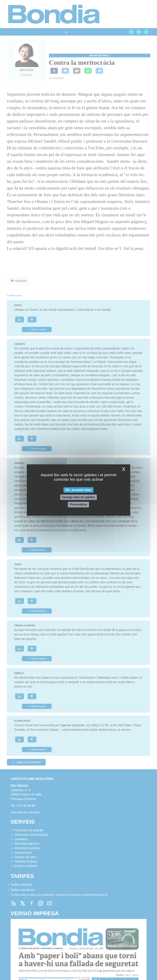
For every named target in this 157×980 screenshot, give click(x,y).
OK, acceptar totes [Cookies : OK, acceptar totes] (78, 490)
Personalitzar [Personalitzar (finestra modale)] (78, 505)
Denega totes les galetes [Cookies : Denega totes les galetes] (78, 497)
